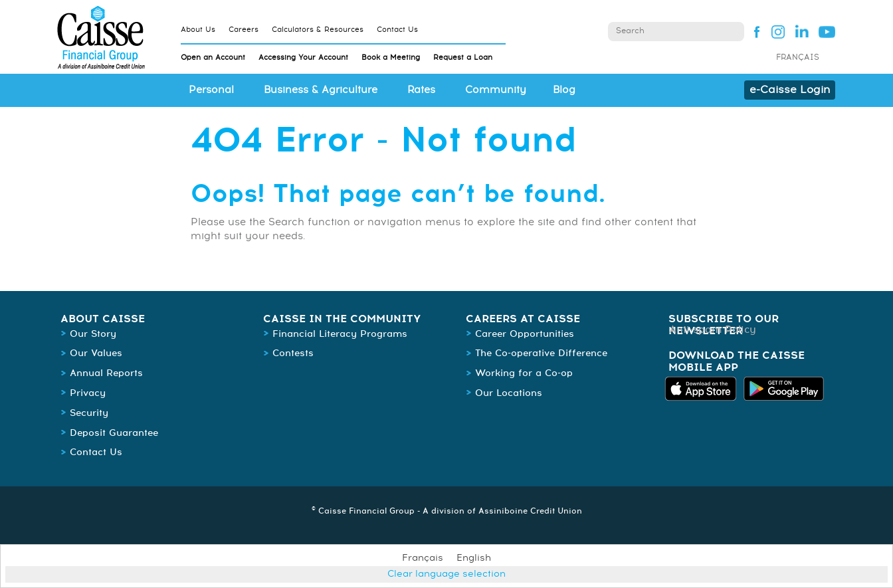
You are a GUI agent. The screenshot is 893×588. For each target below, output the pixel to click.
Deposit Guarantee (114, 433)
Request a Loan (463, 57)
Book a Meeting (391, 57)
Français (798, 58)
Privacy (88, 393)
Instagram (778, 31)
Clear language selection (446, 574)
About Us (198, 30)
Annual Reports (106, 373)
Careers (244, 30)
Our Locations (509, 393)
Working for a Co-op (524, 373)
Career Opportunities (525, 334)
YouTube (827, 31)
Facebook (753, 31)
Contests (293, 353)
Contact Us (397, 30)
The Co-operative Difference (541, 353)
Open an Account (213, 57)
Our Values (96, 353)
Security (89, 413)
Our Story (93, 334)
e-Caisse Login (790, 90)
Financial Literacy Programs (340, 334)
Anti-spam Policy (713, 330)
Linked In (802, 31)
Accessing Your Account (303, 57)
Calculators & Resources (318, 30)
